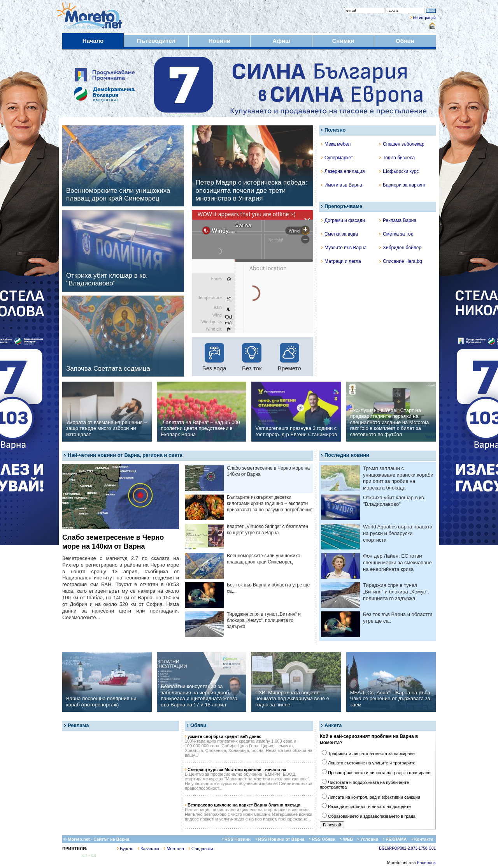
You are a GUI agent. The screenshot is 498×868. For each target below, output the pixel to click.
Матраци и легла (341, 261)
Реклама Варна (398, 220)
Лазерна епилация (343, 171)
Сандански (201, 849)
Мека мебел (336, 144)
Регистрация (424, 18)
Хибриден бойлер (400, 248)
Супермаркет (337, 158)
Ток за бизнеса (397, 158)
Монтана (174, 849)
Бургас (125, 849)
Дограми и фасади (343, 220)
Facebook (426, 863)
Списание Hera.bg (401, 261)
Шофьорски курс (399, 171)
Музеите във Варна (344, 248)
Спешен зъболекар (402, 144)
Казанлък (148, 849)
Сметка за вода (339, 234)
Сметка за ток (396, 234)
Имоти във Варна (342, 185)
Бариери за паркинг (402, 185)
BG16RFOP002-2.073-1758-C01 (407, 848)
